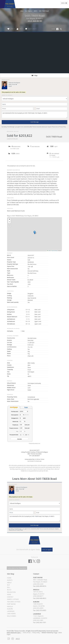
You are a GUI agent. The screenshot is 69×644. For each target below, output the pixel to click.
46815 (35, 11)
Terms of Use (27, 633)
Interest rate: (15, 422)
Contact (10, 597)
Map (35, 75)
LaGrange (11, 611)
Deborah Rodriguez (14, 83)
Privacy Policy (62, 127)
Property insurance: (14, 428)
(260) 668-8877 (38, 596)
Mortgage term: (15, 418)
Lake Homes (11, 614)
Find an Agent (47, 550)
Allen (22, 11)
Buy (8, 585)
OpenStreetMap (55, 251)
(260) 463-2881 (38, 620)
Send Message (35, 122)
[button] (35, 232)
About (9, 583)
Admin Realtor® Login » (14, 633)
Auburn (10, 609)
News (9, 595)
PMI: (17, 432)
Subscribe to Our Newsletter (17, 568)
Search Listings (13, 599)
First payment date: (14, 435)
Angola (10, 606)
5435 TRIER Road (44, 11)
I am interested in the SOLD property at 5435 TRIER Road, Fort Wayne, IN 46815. (34, 115)
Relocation (11, 592)
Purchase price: (15, 412)
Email (10, 86)
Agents (10, 580)
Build (9, 590)
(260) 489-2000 (38, 584)
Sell (9, 587)
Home (9, 578)
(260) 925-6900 (38, 608)
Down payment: (15, 415)
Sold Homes (12, 616)
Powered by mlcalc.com (34, 443)
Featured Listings (14, 602)
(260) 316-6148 (13, 84)
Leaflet (49, 251)
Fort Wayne (28, 11)
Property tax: (15, 425)
